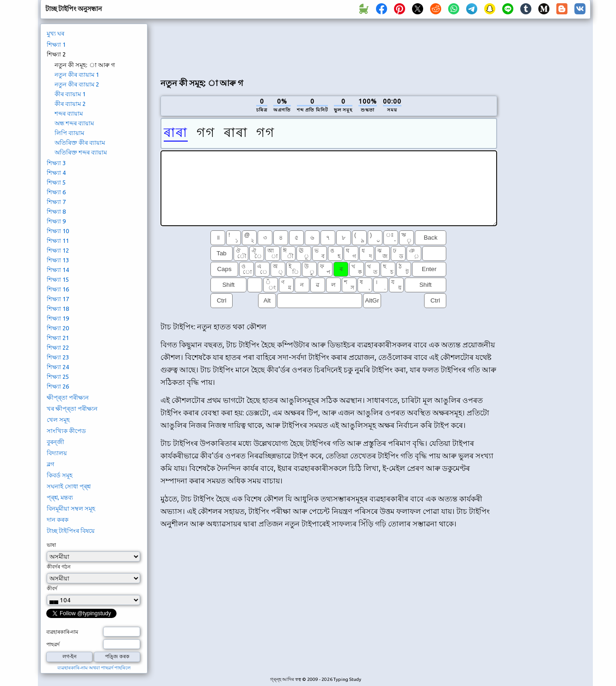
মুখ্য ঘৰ (55, 33)
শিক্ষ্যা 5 (56, 182)
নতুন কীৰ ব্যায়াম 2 (77, 84)
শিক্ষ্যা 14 (58, 270)
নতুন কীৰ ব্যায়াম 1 (77, 74)
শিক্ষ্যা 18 (58, 309)
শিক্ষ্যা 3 (56, 163)
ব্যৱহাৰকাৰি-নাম (62, 632)
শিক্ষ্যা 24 (58, 367)
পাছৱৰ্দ (53, 644)
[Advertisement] (329, 47)
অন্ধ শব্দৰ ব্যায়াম (74, 123)
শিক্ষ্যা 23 (58, 357)
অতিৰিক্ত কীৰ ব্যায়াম (80, 142)
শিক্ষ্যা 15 (58, 279)
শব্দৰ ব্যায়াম (69, 113)
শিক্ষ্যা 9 (56, 221)
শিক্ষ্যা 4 (56, 173)
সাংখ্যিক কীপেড (66, 431)
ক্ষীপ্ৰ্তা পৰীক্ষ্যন (68, 397)
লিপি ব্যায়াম (69, 133)
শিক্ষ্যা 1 (56, 44)
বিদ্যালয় (57, 453)
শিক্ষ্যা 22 (58, 347)
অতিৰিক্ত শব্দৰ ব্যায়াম (81, 152)
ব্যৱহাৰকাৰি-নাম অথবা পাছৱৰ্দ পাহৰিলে (94, 668)
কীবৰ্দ (52, 588)
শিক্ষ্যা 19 (58, 318)
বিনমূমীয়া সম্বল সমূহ (71, 508)
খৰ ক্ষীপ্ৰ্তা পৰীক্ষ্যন (72, 408)
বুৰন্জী (55, 442)
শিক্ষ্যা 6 (56, 192)
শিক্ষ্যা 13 (58, 260)
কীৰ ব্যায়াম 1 (70, 94)
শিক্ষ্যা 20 (58, 328)
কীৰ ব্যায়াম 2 (70, 104)
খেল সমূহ (58, 420)
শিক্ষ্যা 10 (58, 231)
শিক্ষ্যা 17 (58, 299)
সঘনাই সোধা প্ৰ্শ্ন (69, 486)
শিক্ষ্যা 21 (58, 338)
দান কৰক (58, 519)
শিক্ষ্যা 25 (58, 377)
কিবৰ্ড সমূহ (60, 475)
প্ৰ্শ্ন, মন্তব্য (60, 497)
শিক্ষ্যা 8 (56, 211)
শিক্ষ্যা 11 (58, 241)
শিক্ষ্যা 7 (56, 202)
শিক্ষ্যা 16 (58, 289)
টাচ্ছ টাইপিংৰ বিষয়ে (71, 531)
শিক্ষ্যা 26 (58, 386)
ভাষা (51, 545)
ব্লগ (51, 464)
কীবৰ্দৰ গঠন (59, 567)
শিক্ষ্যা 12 (58, 250)
